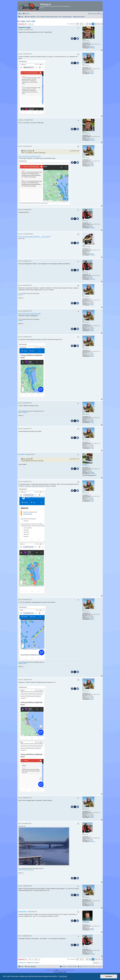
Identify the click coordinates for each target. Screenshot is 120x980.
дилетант (21, 295)
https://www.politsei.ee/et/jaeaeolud (29, 156)
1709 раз (92, 47)
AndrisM (25, 412)
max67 (84, 245)
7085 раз (92, 473)
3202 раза (92, 48)
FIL (83, 220)
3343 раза (92, 228)
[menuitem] (20, 14)
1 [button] (83, 24)
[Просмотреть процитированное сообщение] (33, 151)
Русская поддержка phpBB (60, 972)
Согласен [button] (109, 976)
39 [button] (99, 24)
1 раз (91, 227)
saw (83, 64)
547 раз (92, 929)
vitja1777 (20, 412)
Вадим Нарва (86, 922)
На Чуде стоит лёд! (26, 21)
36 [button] (90, 24)
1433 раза (92, 255)
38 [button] (96, 24)
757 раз (92, 930)
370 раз (92, 72)
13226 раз (92, 474)
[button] (77, 24)
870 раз (92, 74)
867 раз (92, 254)
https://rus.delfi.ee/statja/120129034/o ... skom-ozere (34, 237)
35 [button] (87, 24)
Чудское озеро (25, 27)
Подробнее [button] (63, 976)
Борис (84, 40)
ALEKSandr (21, 870)
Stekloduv (85, 464)
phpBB (57, 970)
